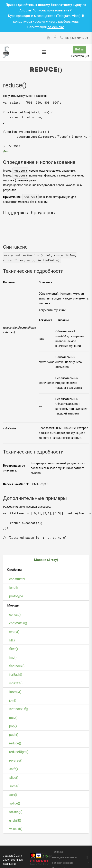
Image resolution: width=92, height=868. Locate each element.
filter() (13, 648)
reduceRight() (19, 751)
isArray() (15, 691)
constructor (17, 578)
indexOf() (16, 683)
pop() (13, 726)
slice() (14, 777)
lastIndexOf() (19, 709)
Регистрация (80, 56)
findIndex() (17, 666)
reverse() (16, 760)
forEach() (16, 674)
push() (14, 734)
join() (13, 700)
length (14, 587)
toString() (16, 812)
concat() (15, 614)
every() (14, 631)
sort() (13, 794)
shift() (13, 769)
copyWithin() (18, 623)
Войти (79, 49)
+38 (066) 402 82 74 (76, 38)
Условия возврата (63, 862)
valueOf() (16, 829)
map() (13, 717)
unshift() (15, 820)
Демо (7, 151)
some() (14, 786)
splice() (15, 803)
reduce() (15, 743)
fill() (12, 640)
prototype (16, 596)
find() (13, 657)
